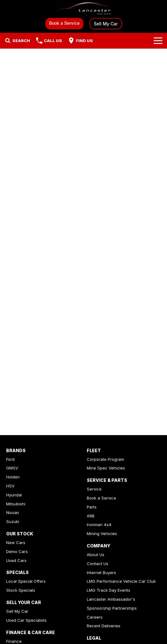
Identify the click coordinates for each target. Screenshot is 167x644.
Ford (10, 459)
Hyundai (14, 495)
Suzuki (13, 521)
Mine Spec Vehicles (106, 468)
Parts (92, 507)
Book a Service (64, 23)
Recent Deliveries (104, 626)
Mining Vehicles (102, 534)
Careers (95, 617)
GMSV (12, 468)
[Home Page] (84, 8)
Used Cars (16, 560)
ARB (91, 516)
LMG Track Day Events (109, 590)
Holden (13, 477)
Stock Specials (21, 590)
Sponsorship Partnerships (112, 608)
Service (94, 489)
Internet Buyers (101, 573)
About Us (96, 555)
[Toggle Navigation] (158, 41)
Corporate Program (105, 459)
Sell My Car (106, 24)
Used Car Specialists (26, 620)
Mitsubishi (16, 504)
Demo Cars (17, 551)
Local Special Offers (26, 581)
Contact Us (98, 564)
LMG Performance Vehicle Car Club (121, 581)
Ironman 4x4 (99, 525)
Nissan (13, 512)
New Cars (16, 542)
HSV (10, 486)
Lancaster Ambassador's (111, 599)
